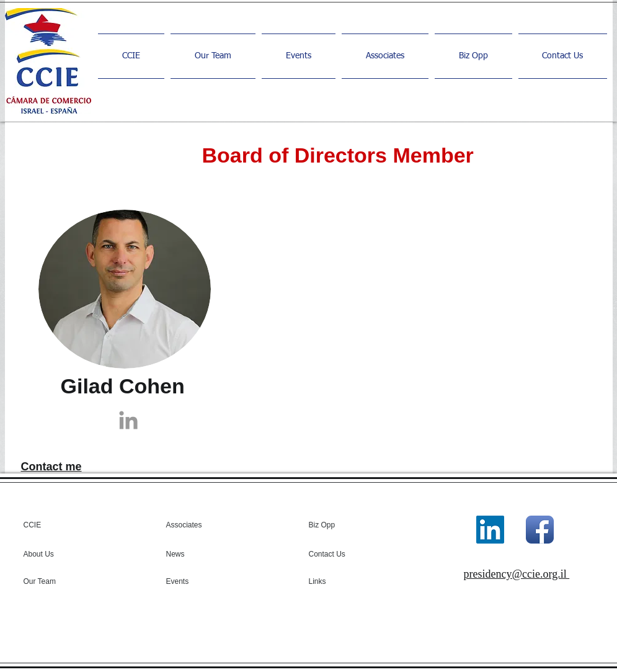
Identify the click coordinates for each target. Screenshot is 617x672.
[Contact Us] (344, 554)
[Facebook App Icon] (540, 530)
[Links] (342, 581)
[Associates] (196, 525)
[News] (202, 554)
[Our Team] (57, 581)
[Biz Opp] (338, 525)
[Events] (200, 581)
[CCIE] (71, 525)
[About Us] (59, 554)
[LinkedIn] (490, 530)
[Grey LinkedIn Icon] (128, 420)
